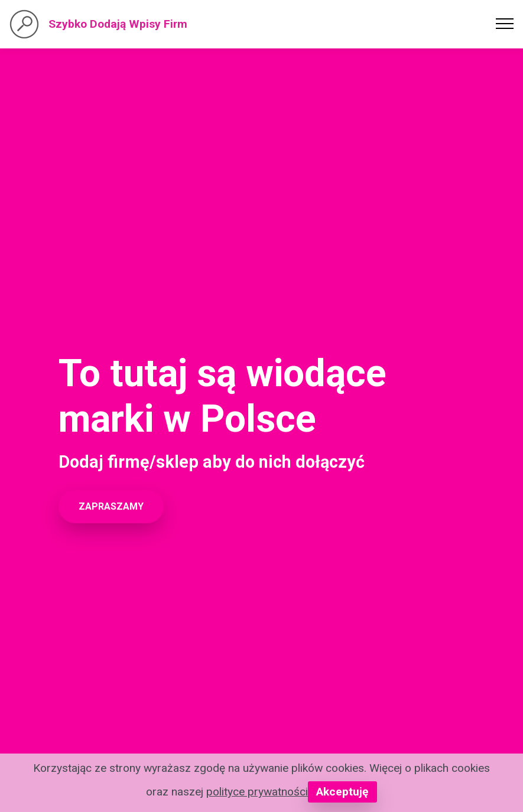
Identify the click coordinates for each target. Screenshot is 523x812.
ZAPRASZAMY (111, 506)
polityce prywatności (257, 792)
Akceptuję (342, 792)
